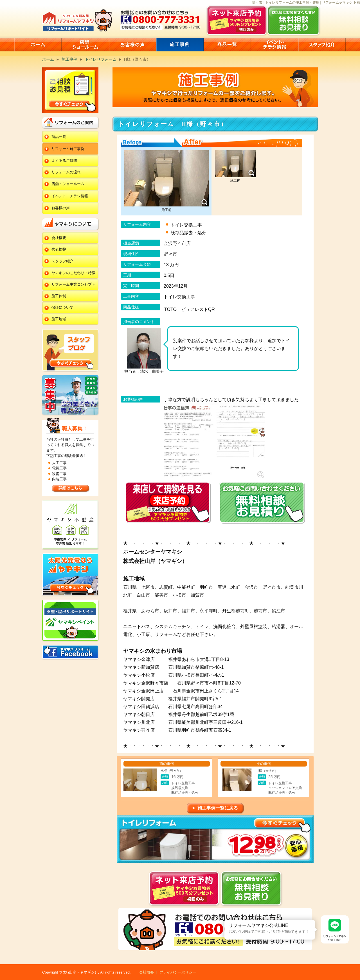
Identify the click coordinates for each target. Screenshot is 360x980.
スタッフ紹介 (62, 261)
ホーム (48, 59)
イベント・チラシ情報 (70, 196)
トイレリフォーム (101, 59)
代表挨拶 (59, 249)
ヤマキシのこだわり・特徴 (73, 273)
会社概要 (59, 238)
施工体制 (59, 296)
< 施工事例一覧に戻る (215, 808)
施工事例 (69, 59)
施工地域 (59, 319)
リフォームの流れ (66, 172)
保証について (62, 307)
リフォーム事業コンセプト (73, 284)
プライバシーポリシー (178, 972)
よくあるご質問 (64, 161)
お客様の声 (61, 208)
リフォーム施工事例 (68, 149)
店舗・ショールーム (68, 184)
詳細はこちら (70, 488)
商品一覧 (59, 137)
